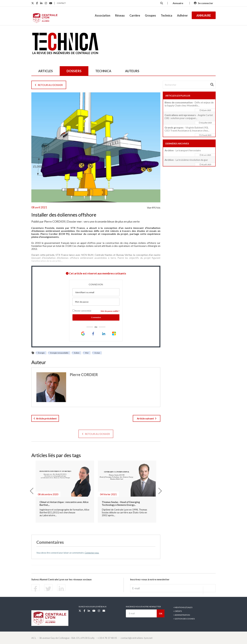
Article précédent (45, 418)
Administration (182, 615)
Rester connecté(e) (82, 311)
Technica (167, 15)
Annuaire (204, 15)
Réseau (120, 15)
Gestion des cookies (185, 619)
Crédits (178, 611)
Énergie (41, 353)
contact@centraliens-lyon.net (137, 638)
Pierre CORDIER (55, 221)
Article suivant (147, 418)
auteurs (132, 71)
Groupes (150, 15)
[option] (65, 493)
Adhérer (182, 15)
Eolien (77, 353)
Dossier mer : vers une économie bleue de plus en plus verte (103, 221)
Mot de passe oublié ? (110, 311)
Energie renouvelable (59, 353)
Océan (97, 353)
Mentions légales (183, 607)
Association (103, 15)
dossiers (74, 71)
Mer (87, 353)
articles (46, 71)
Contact (61, 3)
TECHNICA (103, 71)
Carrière (135, 15)
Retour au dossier (49, 85)
